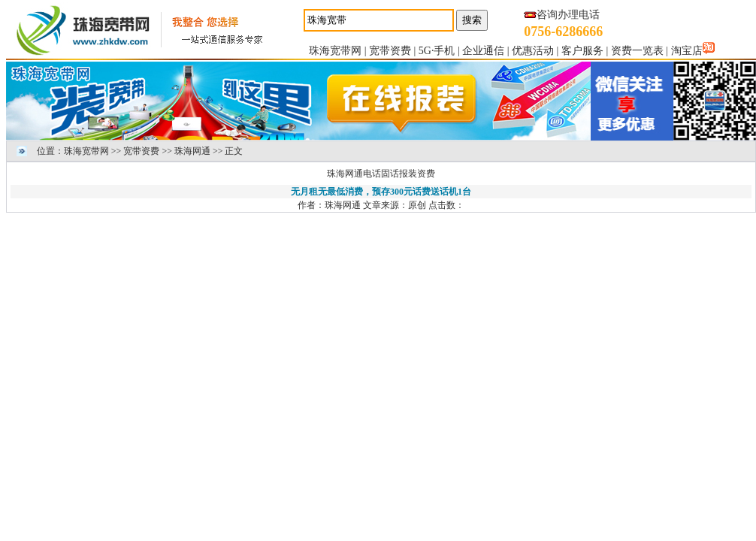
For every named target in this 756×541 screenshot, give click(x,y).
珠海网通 (192, 151)
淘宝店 (687, 51)
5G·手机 (437, 51)
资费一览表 (637, 51)
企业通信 (483, 51)
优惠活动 (533, 51)
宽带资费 (390, 51)
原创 (417, 205)
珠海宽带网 (335, 51)
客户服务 (582, 51)
